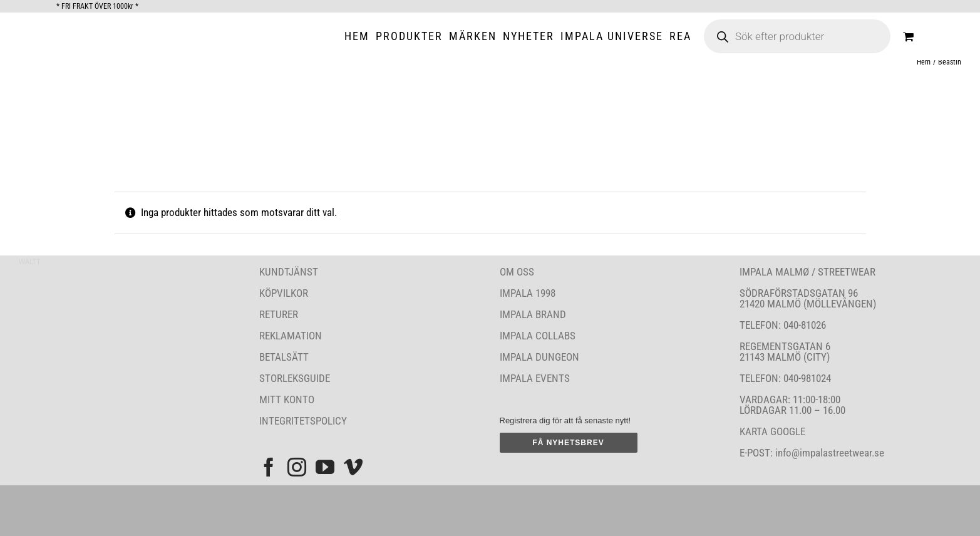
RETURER (279, 314)
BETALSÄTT (284, 357)
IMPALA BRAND (533, 314)
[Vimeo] (353, 467)
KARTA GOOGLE (772, 431)
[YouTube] (325, 467)
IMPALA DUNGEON (539, 357)
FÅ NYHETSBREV (568, 443)
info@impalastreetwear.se (828, 453)
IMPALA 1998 (528, 293)
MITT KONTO (287, 399)
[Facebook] (269, 467)
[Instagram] (297, 467)
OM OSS (517, 272)
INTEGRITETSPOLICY (303, 421)
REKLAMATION (291, 336)
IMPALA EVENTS (535, 378)
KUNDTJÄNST (289, 272)
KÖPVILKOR (284, 293)
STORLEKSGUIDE (295, 378)
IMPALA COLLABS (538, 336)
